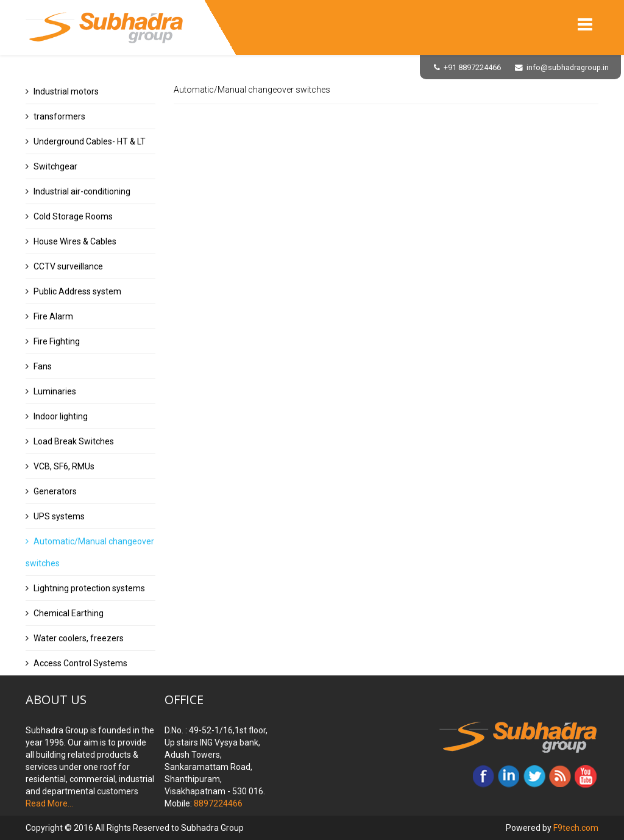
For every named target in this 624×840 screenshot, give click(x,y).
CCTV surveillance (68, 266)
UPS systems (59, 516)
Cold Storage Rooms (73, 216)
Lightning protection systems (89, 588)
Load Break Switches (74, 441)
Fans (43, 366)
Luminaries (55, 391)
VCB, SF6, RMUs (64, 466)
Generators (55, 491)
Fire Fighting (57, 341)
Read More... (49, 803)
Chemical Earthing (69, 613)
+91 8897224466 (472, 67)
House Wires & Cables (75, 241)
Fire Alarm (53, 316)
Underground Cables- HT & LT (90, 141)
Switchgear (55, 166)
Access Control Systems (80, 663)
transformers (59, 116)
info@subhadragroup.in (568, 67)
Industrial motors (66, 91)
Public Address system (77, 291)
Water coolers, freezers (79, 638)
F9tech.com (576, 828)
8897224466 (217, 803)
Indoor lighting (61, 416)
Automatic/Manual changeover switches (90, 552)
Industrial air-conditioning (82, 191)
